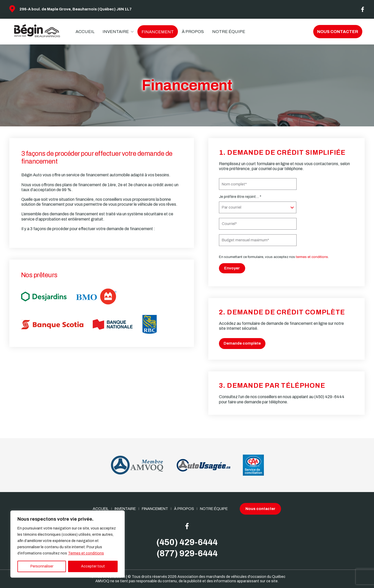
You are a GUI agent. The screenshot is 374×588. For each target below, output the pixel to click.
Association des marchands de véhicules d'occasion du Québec (231, 577)
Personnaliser (42, 566)
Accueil (85, 32)
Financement (158, 32)
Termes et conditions (86, 553)
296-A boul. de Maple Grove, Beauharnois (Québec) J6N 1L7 (76, 9)
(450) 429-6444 (329, 397)
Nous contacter (338, 32)
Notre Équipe (229, 32)
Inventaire (116, 32)
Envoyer (232, 268)
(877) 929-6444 (187, 554)
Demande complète (242, 343)
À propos (193, 32)
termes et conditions (312, 257)
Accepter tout (93, 566)
